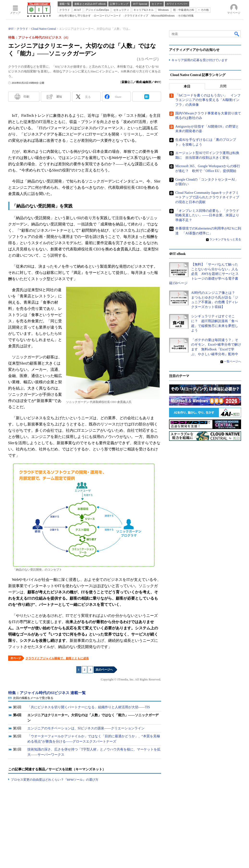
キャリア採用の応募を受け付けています (200, 60)
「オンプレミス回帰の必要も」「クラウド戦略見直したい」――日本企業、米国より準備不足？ (207, 215)
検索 (237, 34)
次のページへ (104, 670)
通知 (59, 97)
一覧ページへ (232, 361)
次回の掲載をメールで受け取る (33, 698)
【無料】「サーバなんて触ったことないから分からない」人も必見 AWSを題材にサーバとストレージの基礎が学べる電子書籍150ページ (204, 274)
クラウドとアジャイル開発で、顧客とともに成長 (57, 658)
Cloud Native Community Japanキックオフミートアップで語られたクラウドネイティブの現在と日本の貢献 (207, 197)
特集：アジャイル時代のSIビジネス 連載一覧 (47, 693)
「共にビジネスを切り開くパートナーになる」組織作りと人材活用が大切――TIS (89, 707)
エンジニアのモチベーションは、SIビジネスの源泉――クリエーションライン (86, 728)
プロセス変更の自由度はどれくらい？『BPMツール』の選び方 (55, 780)
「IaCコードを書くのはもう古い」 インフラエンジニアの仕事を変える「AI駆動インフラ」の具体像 (208, 100)
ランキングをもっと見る (225, 239)
